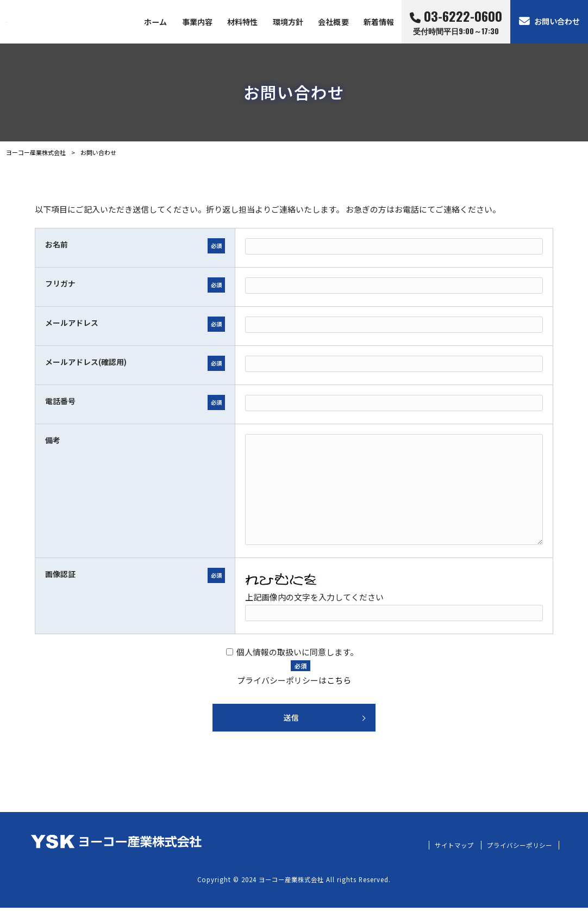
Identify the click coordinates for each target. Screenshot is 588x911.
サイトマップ (447, 848)
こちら (339, 680)
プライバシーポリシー (517, 848)
